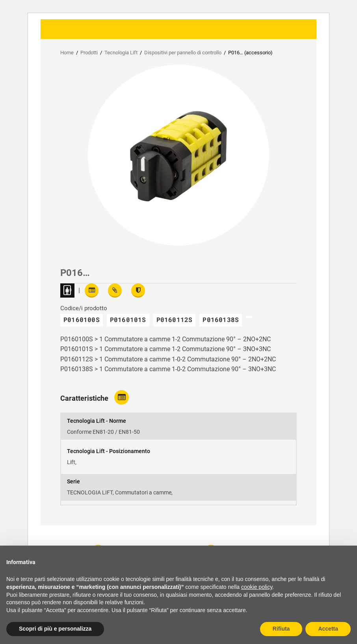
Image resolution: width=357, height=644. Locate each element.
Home (67, 53)
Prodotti (89, 53)
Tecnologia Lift (121, 53)
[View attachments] (115, 291)
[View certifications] (138, 291)
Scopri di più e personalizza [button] (55, 629)
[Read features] (92, 291)
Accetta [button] (328, 629)
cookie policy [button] (257, 587)
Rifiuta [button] (281, 629)
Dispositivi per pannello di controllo (183, 53)
